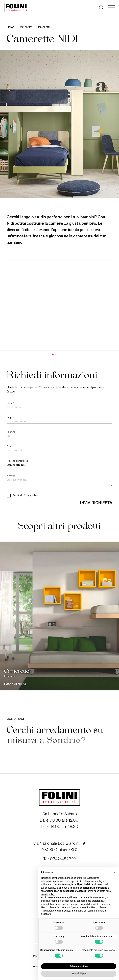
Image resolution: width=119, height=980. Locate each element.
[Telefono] (59, 436)
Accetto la (25, 495)
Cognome (12, 418)
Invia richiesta (96, 503)
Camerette (26, 27)
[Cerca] (101, 8)
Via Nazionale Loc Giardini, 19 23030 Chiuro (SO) (60, 847)
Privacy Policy (31, 495)
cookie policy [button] (48, 894)
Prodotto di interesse (17, 461)
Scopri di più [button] (79, 973)
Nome (10, 403)
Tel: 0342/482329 (59, 859)
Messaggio (12, 475)
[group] (59, 306)
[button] (53, 354)
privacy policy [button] (96, 881)
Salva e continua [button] (79, 966)
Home (11, 27)
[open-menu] (111, 8)
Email (10, 446)
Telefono (11, 432)
